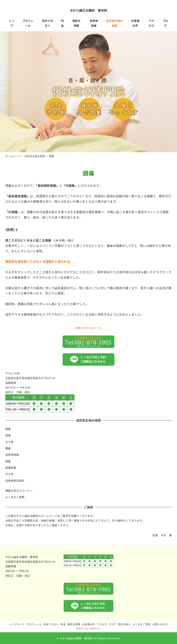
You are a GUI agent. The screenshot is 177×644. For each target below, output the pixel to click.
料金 (63, 624)
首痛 (8, 435)
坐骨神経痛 (12, 454)
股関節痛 (11, 467)
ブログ (112, 624)
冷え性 (10, 474)
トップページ (17, 624)
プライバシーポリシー (89, 628)
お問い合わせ (160, 624)
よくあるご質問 (15, 497)
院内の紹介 (124, 624)
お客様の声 (88, 624)
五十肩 (10, 442)
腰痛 (8, 448)
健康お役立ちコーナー (19, 490)
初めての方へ (51, 624)
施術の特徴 (74, 624)
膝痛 (8, 461)
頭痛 (8, 429)
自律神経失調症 (15, 480)
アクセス (102, 624)
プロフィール (34, 624)
